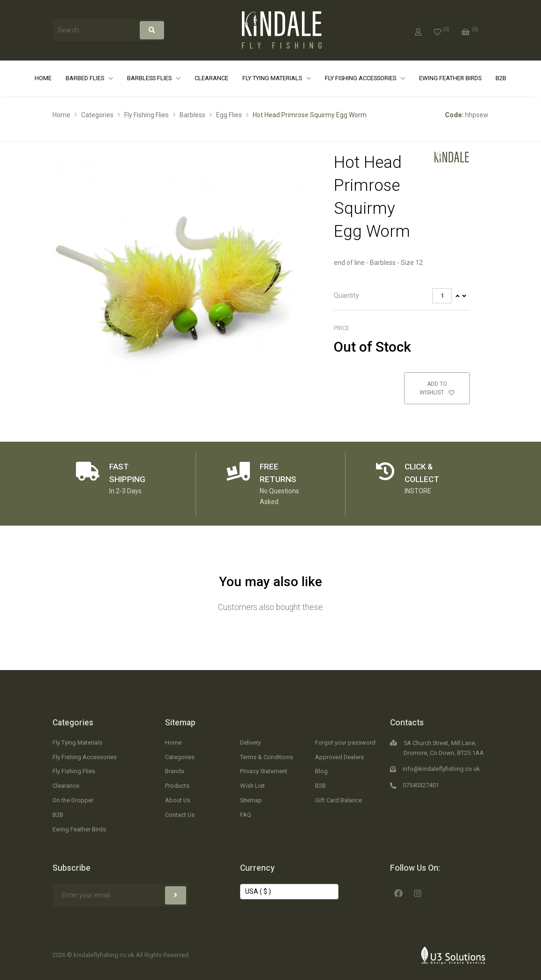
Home (43, 78)
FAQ (246, 815)
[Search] (152, 30)
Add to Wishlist (437, 388)
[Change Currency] (289, 892)
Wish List (252, 786)
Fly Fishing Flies (147, 115)
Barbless (192, 115)
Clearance (211, 78)
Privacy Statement (264, 771)
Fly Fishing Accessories (361, 78)
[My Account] (418, 30)
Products (177, 786)
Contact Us (180, 815)
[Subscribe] (176, 895)
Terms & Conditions (267, 757)
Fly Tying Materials (273, 78)
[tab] (402, 296)
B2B (501, 78)
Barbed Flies (86, 78)
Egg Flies (229, 115)
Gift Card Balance (338, 800)
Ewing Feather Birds (450, 78)
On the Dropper (73, 800)
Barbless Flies (150, 78)
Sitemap (180, 723)
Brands (175, 771)
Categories (97, 115)
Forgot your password (345, 743)
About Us (178, 800)
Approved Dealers (339, 757)
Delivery (250, 743)
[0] (442, 30)
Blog (321, 771)
